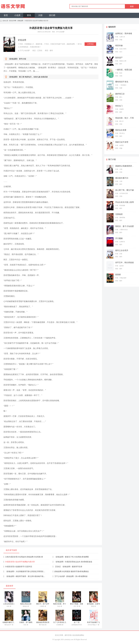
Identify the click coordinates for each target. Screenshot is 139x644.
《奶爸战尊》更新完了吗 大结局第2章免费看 (72, 557)
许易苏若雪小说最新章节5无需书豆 (19, 567)
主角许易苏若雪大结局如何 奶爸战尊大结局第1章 (24, 557)
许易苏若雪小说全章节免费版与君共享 (20, 562)
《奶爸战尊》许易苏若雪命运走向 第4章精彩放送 (73, 562)
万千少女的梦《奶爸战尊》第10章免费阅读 (71, 576)
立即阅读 (90, 44)
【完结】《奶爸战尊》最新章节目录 (68, 567)
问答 (41, 15)
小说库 (17, 15)
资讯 (29, 15)
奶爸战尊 (20, 21)
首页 (6, 15)
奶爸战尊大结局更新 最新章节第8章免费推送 (72, 571)
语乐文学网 (12, 21)
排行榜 (52, 15)
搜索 (132, 6)
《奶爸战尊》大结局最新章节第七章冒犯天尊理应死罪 (26, 571)
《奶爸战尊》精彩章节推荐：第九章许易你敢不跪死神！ (27, 576)
